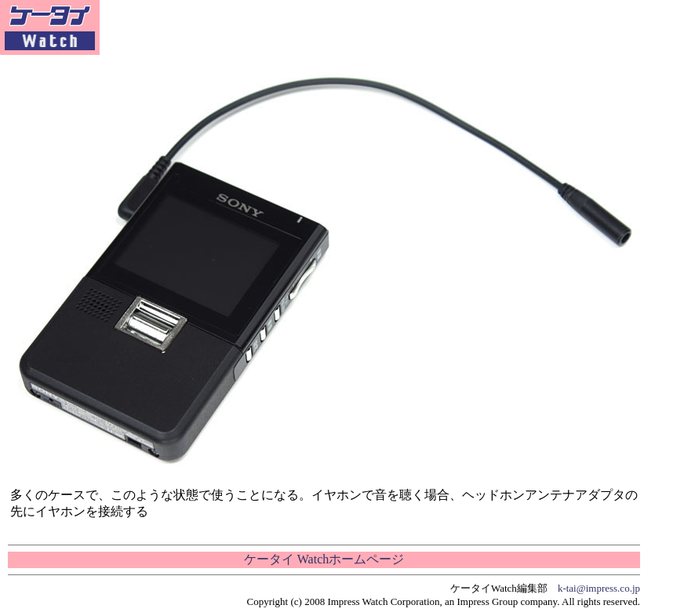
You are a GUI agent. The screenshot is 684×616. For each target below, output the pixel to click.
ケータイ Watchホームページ (324, 559)
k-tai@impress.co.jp (599, 588)
